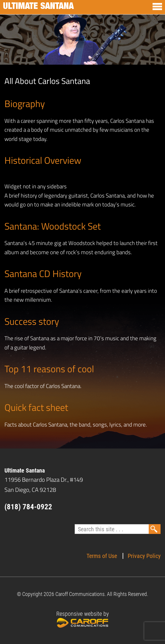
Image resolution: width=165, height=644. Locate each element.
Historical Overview (43, 160)
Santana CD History (43, 273)
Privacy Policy (144, 556)
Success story (32, 321)
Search (155, 529)
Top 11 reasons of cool (49, 369)
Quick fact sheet (36, 407)
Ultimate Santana (38, 7)
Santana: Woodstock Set (53, 226)
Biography (25, 104)
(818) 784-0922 (28, 507)
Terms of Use (102, 556)
